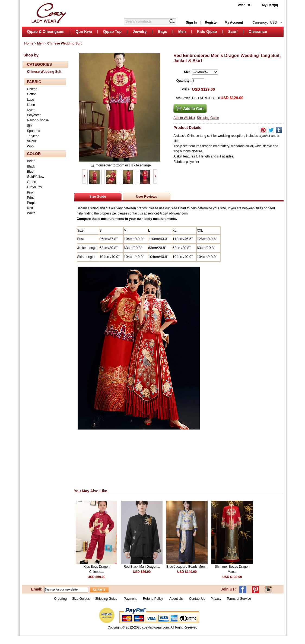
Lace (31, 100)
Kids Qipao (207, 31)
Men (182, 31)
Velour (32, 141)
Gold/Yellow (36, 177)
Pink (30, 192)
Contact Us (197, 599)
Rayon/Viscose (38, 120)
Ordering (60, 599)
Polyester (34, 115)
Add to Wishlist (184, 118)
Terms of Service (239, 599)
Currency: (265, 23)
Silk (30, 126)
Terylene (33, 136)
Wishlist (244, 5)
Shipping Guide (208, 118)
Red (30, 208)
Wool (31, 146)
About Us (177, 599)
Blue (30, 172)
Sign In (191, 23)
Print (31, 198)
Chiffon (32, 89)
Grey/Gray (35, 187)
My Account (234, 23)
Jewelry (140, 31)
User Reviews (147, 197)
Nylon (31, 110)
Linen (31, 105)
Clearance (258, 31)
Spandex (34, 131)
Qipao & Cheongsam (46, 31)
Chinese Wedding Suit (64, 43)
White (31, 213)
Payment (130, 599)
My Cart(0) (270, 5)
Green (32, 182)
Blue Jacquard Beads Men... (187, 567)
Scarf (233, 31)
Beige (31, 161)
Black (31, 166)
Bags (162, 31)
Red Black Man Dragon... (142, 567)
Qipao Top (112, 31)
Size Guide (98, 197)
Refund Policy (153, 599)
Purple (32, 203)
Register (211, 23)
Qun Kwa (84, 31)
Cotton (32, 94)
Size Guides (81, 599)
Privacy (216, 599)
